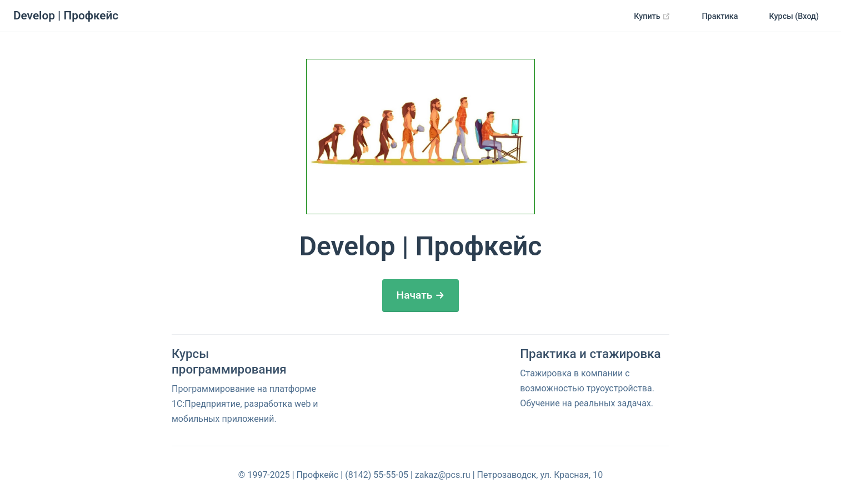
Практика (720, 16)
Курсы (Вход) (794, 16)
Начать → (421, 295)
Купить (657, 17)
